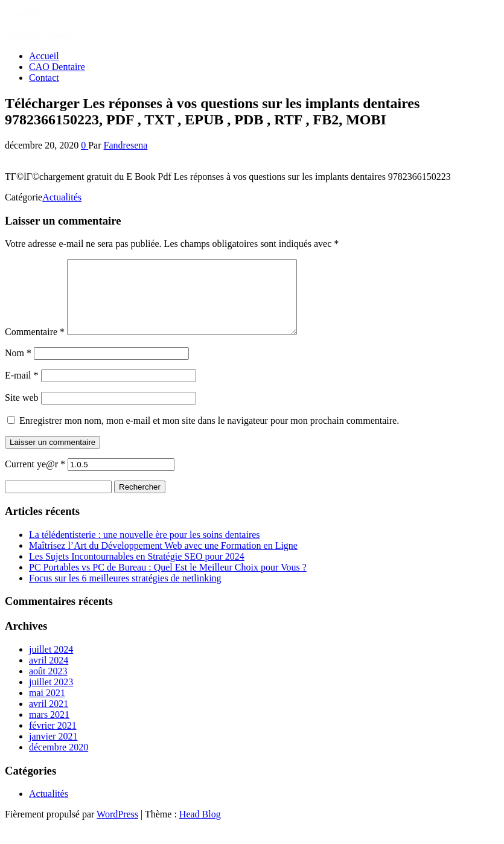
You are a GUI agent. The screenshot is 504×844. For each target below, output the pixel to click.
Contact (44, 78)
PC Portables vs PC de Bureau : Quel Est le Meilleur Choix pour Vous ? (168, 582)
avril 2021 (49, 718)
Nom (18, 367)
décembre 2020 (59, 762)
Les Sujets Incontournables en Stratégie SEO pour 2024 (137, 571)
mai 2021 (47, 707)
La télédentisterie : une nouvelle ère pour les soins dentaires (145, 549)
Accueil (44, 56)
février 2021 (53, 740)
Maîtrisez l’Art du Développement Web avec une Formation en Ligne (163, 560)
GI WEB (22, 15)
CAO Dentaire (57, 67)
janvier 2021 (53, 751)
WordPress (117, 829)
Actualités (62, 197)
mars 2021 (49, 729)
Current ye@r (35, 478)
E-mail (22, 390)
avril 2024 (49, 675)
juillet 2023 (51, 696)
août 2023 (48, 686)
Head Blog (200, 829)
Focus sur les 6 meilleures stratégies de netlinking (125, 593)
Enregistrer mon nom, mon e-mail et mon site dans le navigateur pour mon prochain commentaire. (209, 435)
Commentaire (35, 346)
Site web (22, 412)
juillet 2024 (51, 664)
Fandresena (126, 145)
